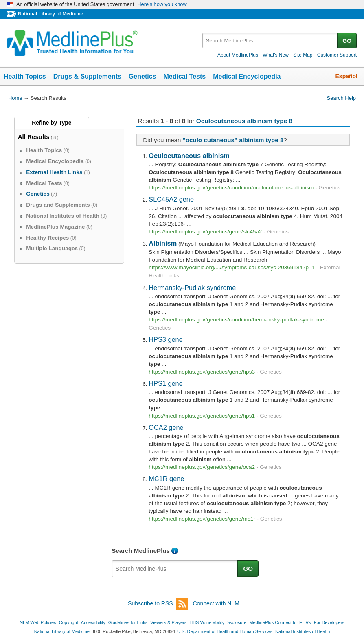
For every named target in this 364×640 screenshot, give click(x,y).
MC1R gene (166, 479)
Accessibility (93, 622)
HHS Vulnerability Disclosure (218, 622)
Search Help (341, 98)
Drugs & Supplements (87, 76)
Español (346, 76)
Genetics (143, 76)
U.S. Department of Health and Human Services (225, 631)
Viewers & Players (168, 622)
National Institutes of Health (303, 631)
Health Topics (25, 76)
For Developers (329, 622)
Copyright (69, 622)
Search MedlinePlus (141, 551)
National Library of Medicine (50, 14)
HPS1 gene (166, 383)
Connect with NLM (216, 603)
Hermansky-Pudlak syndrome (192, 288)
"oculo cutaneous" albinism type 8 (233, 140)
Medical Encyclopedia (247, 76)
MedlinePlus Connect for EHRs (280, 622)
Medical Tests (184, 76)
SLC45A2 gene (171, 199)
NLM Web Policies (38, 622)
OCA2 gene (166, 427)
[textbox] (270, 41)
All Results (34, 137)
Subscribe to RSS (158, 604)
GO (347, 41)
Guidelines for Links (128, 622)
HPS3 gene (166, 339)
